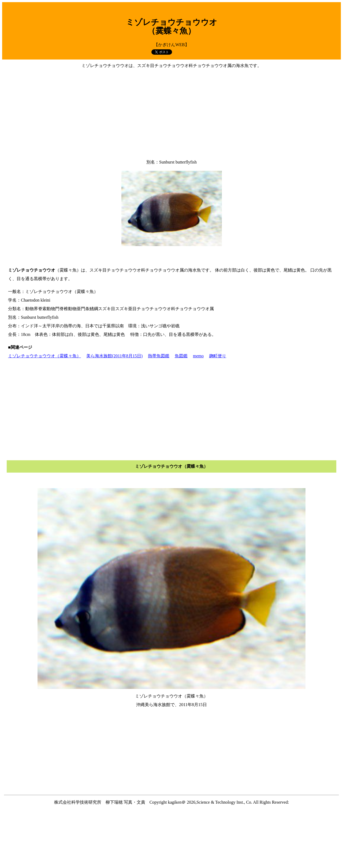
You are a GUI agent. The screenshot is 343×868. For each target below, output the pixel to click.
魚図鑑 (181, 356)
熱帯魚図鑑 (159, 356)
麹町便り (218, 356)
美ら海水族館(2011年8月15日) (114, 356)
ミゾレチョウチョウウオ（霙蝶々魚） (44, 356)
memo (198, 356)
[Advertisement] (171, 114)
